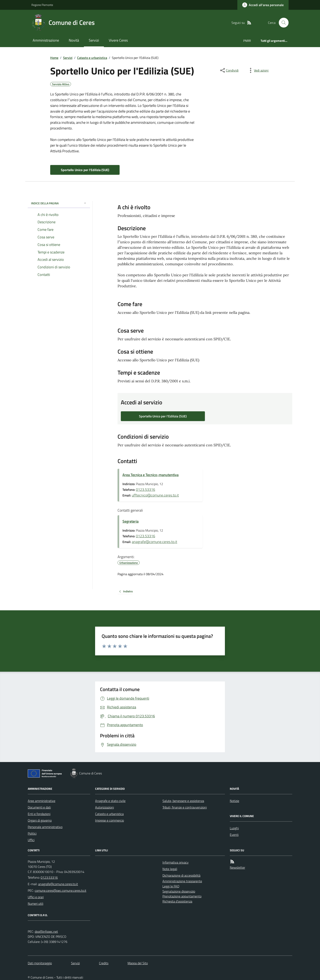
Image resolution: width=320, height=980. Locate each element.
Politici (32, 833)
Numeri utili (36, 904)
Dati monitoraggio (40, 963)
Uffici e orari (36, 897)
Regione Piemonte (42, 5)
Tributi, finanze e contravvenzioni (185, 807)
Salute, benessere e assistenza (183, 801)
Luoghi (234, 828)
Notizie (234, 801)
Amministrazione (46, 40)
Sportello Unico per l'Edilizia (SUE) (85, 170)
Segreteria (131, 521)
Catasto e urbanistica (92, 58)
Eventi (234, 835)
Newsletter (237, 867)
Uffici (31, 840)
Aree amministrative (42, 801)
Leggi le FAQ (171, 886)
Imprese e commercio (109, 820)
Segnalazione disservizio (179, 891)
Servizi (94, 40)
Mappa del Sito (138, 963)
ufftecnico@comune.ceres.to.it (155, 495)
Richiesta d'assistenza (177, 901)
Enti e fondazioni (39, 814)
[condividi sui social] (229, 70)
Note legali (170, 869)
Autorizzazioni (104, 807)
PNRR (247, 41)
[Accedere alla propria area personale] (263, 5)
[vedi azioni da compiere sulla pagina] (258, 70)
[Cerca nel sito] (282, 23)
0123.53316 (146, 489)
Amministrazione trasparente (182, 881)
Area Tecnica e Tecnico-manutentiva (151, 475)
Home (54, 58)
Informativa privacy (176, 862)
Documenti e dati (39, 807)
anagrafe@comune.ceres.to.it (154, 542)
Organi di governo (40, 820)
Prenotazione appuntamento (182, 896)
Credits (104, 963)
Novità (74, 40)
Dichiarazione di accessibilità (181, 875)
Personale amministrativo (45, 827)
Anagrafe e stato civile (110, 801)
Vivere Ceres (118, 40)
